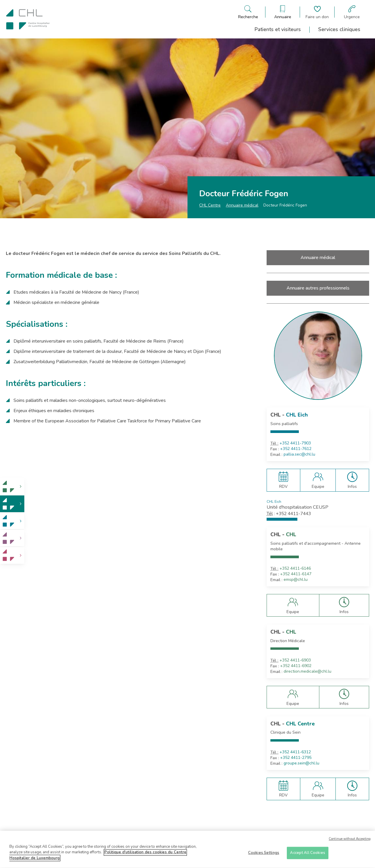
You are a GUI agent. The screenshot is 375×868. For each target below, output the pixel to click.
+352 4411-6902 (296, 666)
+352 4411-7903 (295, 443)
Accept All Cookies (307, 855)
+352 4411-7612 (296, 449)
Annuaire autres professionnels (318, 288)
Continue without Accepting (350, 841)
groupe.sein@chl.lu (301, 763)
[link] (12, 487)
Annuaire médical (242, 205)
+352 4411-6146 (295, 568)
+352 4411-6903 (295, 660)
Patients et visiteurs (278, 29)
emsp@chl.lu (296, 580)
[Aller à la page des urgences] (352, 12)
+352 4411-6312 (295, 752)
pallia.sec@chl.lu (299, 454)
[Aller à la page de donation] (317, 12)
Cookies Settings (264, 855)
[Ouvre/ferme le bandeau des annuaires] (283, 12)
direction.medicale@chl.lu (307, 671)
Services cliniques (339, 29)
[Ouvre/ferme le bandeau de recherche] (248, 12)
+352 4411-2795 (296, 758)
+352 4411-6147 (296, 574)
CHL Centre (210, 205)
